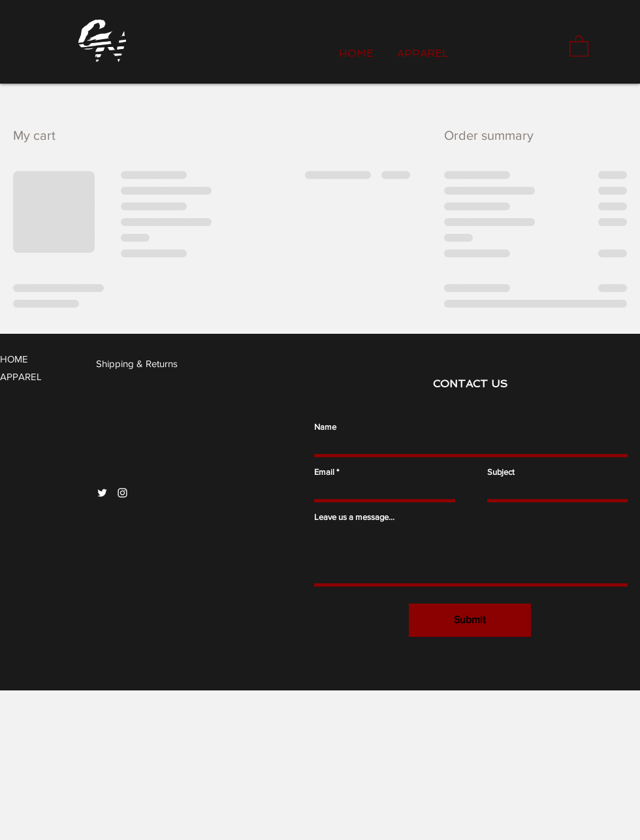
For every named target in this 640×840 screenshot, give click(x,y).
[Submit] (470, 620)
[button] (579, 45)
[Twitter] (102, 493)
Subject (501, 472)
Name (325, 427)
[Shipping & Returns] (137, 363)
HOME (14, 359)
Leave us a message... (354, 517)
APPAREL (21, 377)
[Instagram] (122, 493)
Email (324, 472)
